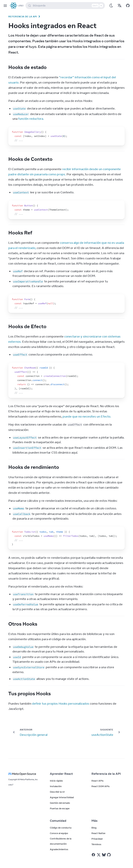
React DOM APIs (101, 786)
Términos (96, 844)
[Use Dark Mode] (111, 6)
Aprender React (61, 774)
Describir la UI (57, 792)
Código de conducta (61, 828)
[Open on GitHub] (128, 6)
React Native (98, 833)
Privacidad (97, 839)
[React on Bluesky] (104, 855)
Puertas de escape (60, 808)
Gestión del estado (60, 803)
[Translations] (119, 6)
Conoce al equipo (59, 833)
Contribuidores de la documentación (61, 841)
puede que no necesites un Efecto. (87, 417)
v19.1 (21, 6)
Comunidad (58, 821)
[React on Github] (109, 855)
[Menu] (5, 6)
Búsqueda (66, 6)
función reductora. (31, 119)
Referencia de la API (23, 16)
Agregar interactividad (62, 797)
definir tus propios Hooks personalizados (61, 704)
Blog (94, 828)
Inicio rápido (56, 781)
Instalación (56, 786)
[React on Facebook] (93, 855)
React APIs (97, 781)
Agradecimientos (59, 849)
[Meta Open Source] (25, 774)
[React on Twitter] (99, 855)
